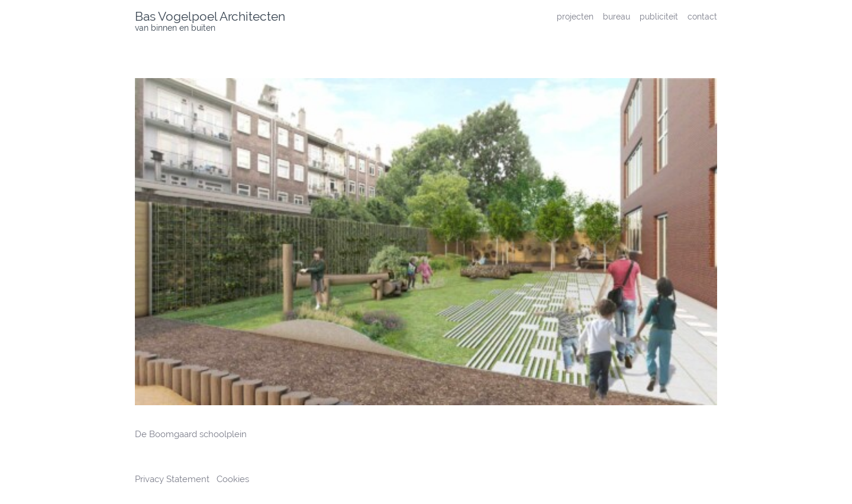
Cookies (233, 479)
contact (702, 16)
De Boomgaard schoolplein (191, 434)
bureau (617, 16)
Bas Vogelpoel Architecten (210, 16)
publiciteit (659, 16)
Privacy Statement (173, 479)
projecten (575, 16)
